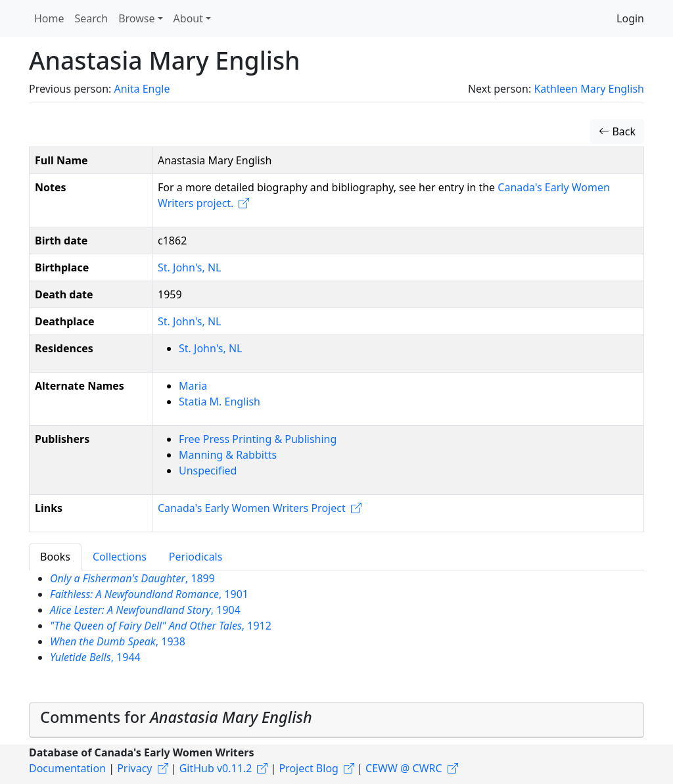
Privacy (134, 768)
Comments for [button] (176, 717)
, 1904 (145, 610)
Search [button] (92, 18)
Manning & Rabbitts (228, 455)
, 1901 (149, 594)
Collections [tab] (120, 557)
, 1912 (161, 626)
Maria (193, 386)
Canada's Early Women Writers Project (252, 508)
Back (617, 131)
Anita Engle (142, 89)
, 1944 (95, 657)
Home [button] (49, 18)
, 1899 (132, 578)
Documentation (67, 768)
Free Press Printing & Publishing (258, 439)
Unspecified (208, 471)
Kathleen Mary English (589, 89)
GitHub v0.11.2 (216, 768)
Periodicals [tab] (196, 557)
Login (630, 18)
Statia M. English (220, 402)
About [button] (188, 18)
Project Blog (308, 768)
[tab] (336, 720)
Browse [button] (136, 18)
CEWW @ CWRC (404, 768)
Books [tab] (55, 557)
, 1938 (118, 641)
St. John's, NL (189, 267)
